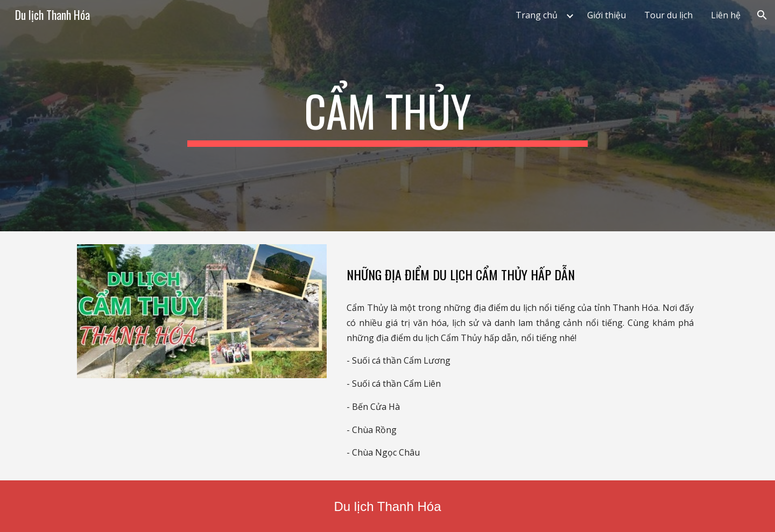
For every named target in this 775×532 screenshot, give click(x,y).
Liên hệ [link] (726, 15)
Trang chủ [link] (537, 15)
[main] (387, 116)
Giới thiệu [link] (607, 15)
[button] (762, 15)
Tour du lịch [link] (668, 15)
